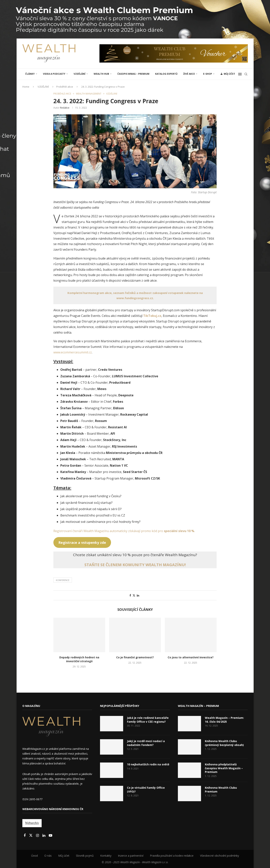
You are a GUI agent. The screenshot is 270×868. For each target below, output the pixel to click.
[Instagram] (38, 836)
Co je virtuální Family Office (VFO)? (146, 790)
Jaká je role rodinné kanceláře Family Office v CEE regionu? (148, 720)
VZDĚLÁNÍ (79, 74)
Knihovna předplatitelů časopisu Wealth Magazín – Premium (224, 768)
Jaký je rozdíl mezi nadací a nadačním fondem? (146, 743)
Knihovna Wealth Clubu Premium (221, 790)
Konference (63, 580)
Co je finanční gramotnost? (135, 657)
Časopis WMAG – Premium (133, 74)
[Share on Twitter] (134, 595)
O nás (48, 856)
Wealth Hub (101, 74)
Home (26, 87)
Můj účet (64, 856)
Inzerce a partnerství (131, 856)
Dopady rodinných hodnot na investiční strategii (79, 659)
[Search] (246, 74)
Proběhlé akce (65, 87)
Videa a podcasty (54, 74)
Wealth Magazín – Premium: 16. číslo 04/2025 (224, 720)
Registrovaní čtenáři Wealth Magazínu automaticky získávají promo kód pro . (124, 531)
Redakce (65, 108)
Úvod (34, 856)
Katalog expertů (166, 74)
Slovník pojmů (85, 856)
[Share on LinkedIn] (138, 595)
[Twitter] (31, 836)
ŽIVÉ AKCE (189, 74)
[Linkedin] (44, 836)
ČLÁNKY (30, 74)
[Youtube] (50, 836)
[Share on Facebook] (130, 595)
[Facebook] (25, 836)
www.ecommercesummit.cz (73, 352)
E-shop (208, 74)
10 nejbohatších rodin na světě (148, 764)
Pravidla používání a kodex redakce (172, 856)
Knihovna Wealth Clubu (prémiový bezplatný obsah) (224, 743)
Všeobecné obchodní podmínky (220, 856)
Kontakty (106, 856)
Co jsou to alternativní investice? (191, 657)
